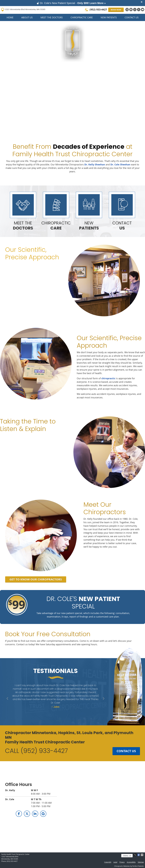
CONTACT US (126, 751)
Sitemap (141, 862)
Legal (115, 862)
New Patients (109, 17)
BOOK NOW (116, 10)
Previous (8, 699)
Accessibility (131, 862)
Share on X (135, 855)
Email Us (127, 856)
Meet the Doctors (52, 17)
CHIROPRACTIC (56, 225)
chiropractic (108, 378)
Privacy (122, 862)
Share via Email (142, 855)
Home (10, 17)
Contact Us (132, 17)
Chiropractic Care (82, 17)
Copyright (108, 862)
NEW (89, 225)
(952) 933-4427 (98, 9)
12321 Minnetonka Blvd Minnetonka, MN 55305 (23, 10)
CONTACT (122, 225)
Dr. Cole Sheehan (120, 165)
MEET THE (23, 225)
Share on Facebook (139, 855)
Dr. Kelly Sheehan (95, 165)
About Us (27, 17)
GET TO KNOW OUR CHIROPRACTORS (36, 579)
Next (103, 699)
